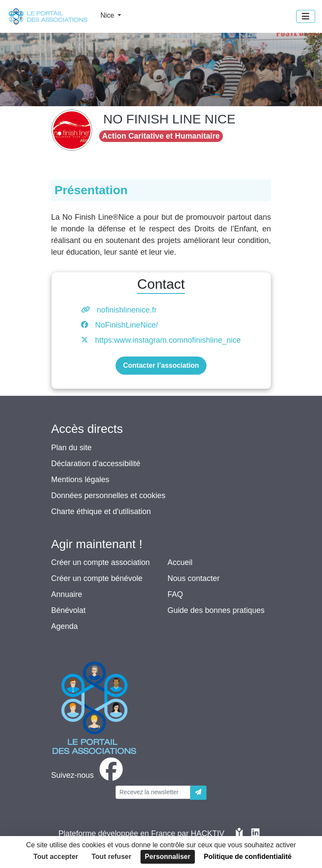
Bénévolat (69, 610)
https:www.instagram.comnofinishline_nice (168, 340)
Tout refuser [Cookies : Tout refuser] (112, 857)
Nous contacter (194, 578)
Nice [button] (108, 15)
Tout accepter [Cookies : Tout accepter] (56, 857)
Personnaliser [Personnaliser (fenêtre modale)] (168, 857)
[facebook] (89, 775)
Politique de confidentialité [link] (248, 857)
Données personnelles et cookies (108, 496)
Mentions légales (80, 480)
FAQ (175, 594)
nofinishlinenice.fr (127, 310)
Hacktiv (208, 833)
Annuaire (67, 594)
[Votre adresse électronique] (153, 792)
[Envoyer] (198, 793)
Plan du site (72, 448)
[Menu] (306, 16)
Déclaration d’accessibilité (96, 464)
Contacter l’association (161, 365)
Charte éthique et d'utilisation (101, 511)
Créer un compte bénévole (97, 578)
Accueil (180, 562)
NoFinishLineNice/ (126, 325)
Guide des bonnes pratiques (216, 610)
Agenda (65, 626)
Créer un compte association (101, 562)
